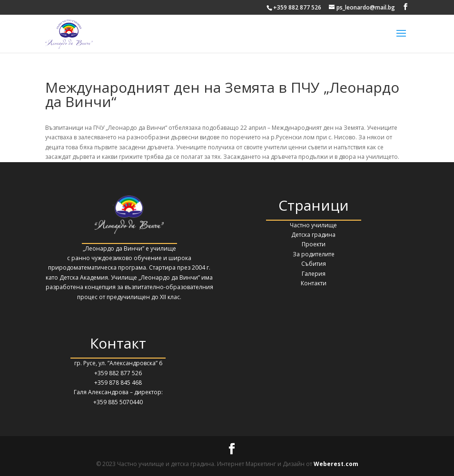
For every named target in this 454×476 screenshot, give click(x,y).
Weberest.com (336, 464)
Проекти (314, 244)
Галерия (314, 274)
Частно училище (313, 225)
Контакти (314, 283)
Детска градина (313, 235)
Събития (314, 264)
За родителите (314, 254)
